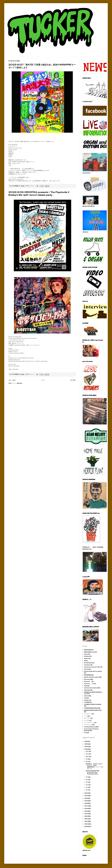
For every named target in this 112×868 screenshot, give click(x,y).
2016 (86, 808)
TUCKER (87, 702)
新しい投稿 (12, 380)
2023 (86, 749)
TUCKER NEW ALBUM (91, 708)
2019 (86, 801)
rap (85, 698)
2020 (86, 798)
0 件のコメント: (30, 186)
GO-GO (86, 669)
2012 (86, 819)
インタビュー (88, 714)
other (86, 696)
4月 (87, 785)
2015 (86, 811)
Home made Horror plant (93, 671)
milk (86, 686)
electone (87, 665)
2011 (86, 821)
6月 (87, 779)
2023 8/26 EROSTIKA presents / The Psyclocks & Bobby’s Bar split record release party (39, 194)
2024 (86, 746)
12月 (87, 751)
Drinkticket (88, 663)
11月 (87, 754)
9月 (87, 759)
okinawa (87, 690)
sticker (86, 700)
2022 (86, 793)
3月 (87, 787)
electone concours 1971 (92, 667)
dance (86, 658)
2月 (87, 790)
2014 (86, 814)
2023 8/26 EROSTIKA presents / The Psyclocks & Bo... (92, 772)
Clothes (87, 656)
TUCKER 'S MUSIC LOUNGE (93, 704)
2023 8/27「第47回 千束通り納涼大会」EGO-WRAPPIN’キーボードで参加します (94, 766)
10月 (87, 756)
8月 (87, 761)
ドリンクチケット (89, 722)
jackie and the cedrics (92, 677)
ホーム (43, 380)
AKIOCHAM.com (89, 652)
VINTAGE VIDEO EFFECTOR (93, 710)
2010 (86, 824)
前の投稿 (73, 380)
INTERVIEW (88, 675)
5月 (87, 782)
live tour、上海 (89, 684)
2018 (86, 803)
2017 (86, 806)
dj (85, 660)
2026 (86, 741)
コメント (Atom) (17, 383)
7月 (87, 777)
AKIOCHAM (88, 650)
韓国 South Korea (90, 727)
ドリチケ (87, 720)
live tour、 (88, 681)
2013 (86, 816)
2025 (86, 744)
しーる (86, 716)
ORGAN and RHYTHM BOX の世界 (93, 693)
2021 (86, 796)
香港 (85, 733)
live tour (87, 679)
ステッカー (87, 718)
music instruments (91, 688)
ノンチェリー (88, 724)
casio (86, 654)
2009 (86, 826)
